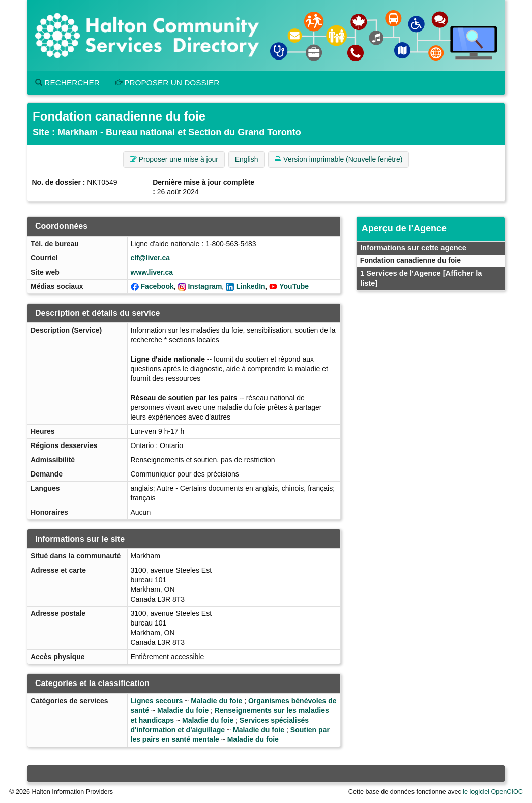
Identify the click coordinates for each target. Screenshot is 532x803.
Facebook (157, 286)
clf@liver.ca (150, 258)
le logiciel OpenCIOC (493, 792)
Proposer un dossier (167, 83)
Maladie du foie (216, 701)
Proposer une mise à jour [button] (174, 159)
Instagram (205, 286)
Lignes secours (157, 701)
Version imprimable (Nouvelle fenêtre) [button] (338, 159)
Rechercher (67, 83)
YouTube (294, 286)
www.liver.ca (152, 272)
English (247, 159)
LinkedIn (251, 286)
